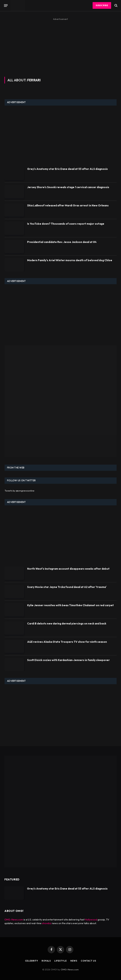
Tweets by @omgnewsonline (19, 491)
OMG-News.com (14, 920)
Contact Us (88, 961)
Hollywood (91, 920)
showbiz (47, 923)
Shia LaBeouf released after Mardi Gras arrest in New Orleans (68, 205)
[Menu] (6, 5)
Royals (46, 961)
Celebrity (32, 961)
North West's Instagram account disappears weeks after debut (68, 569)
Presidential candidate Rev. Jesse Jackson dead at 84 (62, 242)
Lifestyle (61, 961)
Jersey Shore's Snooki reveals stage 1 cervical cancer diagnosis (68, 187)
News (74, 961)
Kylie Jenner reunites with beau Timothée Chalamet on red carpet (70, 605)
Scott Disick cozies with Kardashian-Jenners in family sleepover (68, 660)
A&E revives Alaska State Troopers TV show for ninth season (67, 642)
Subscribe (102, 5)
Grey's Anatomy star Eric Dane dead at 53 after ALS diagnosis (67, 169)
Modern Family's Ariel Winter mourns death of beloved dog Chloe (70, 260)
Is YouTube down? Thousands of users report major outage (66, 224)
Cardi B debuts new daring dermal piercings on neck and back (67, 624)
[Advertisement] (61, 46)
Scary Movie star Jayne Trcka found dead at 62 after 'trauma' (67, 587)
